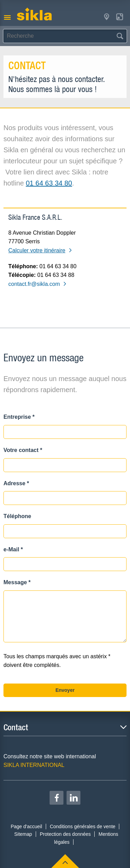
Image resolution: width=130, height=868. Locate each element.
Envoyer (65, 690)
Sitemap (23, 834)
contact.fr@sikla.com (38, 284)
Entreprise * (19, 417)
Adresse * (16, 483)
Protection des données (65, 834)
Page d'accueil (27, 826)
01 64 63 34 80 (49, 183)
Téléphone (17, 516)
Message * (17, 582)
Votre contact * (23, 450)
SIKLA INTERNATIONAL (34, 765)
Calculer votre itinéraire (40, 250)
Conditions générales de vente (83, 826)
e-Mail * (13, 549)
